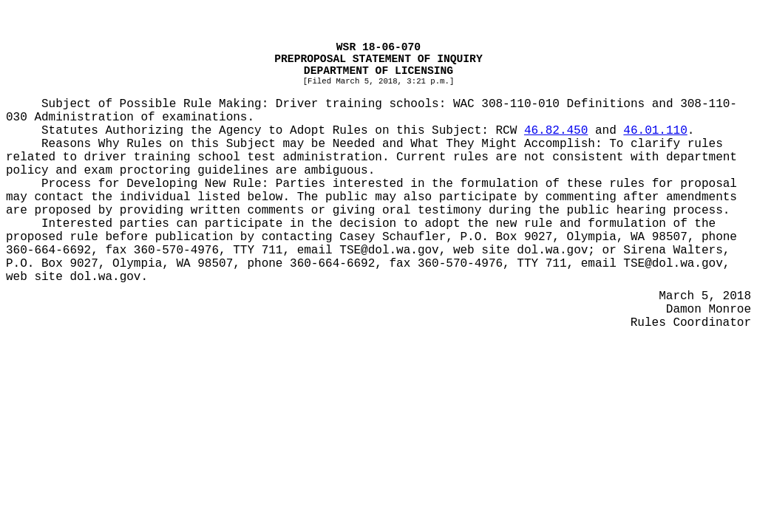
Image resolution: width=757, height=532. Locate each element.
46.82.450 (556, 131)
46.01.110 (655, 131)
